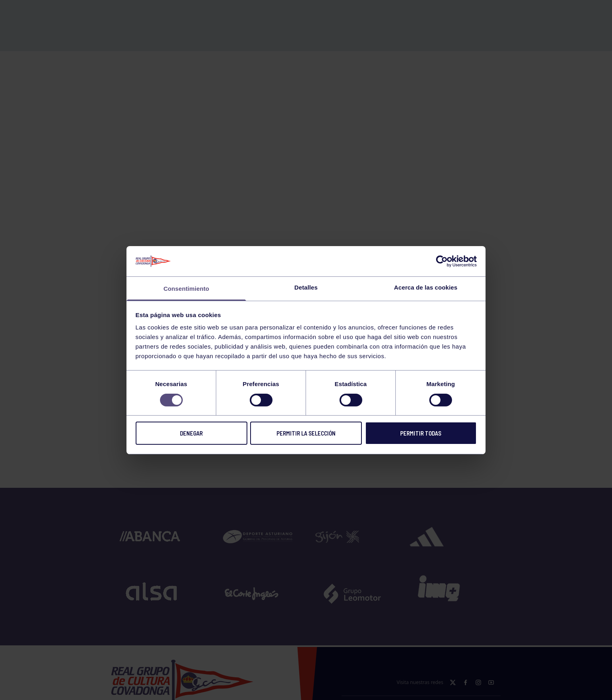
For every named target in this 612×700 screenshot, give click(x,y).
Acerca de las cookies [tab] (426, 287)
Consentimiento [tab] (187, 289)
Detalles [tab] (306, 287)
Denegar (191, 433)
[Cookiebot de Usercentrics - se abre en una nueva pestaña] (442, 261)
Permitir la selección (306, 433)
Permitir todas (421, 433)
